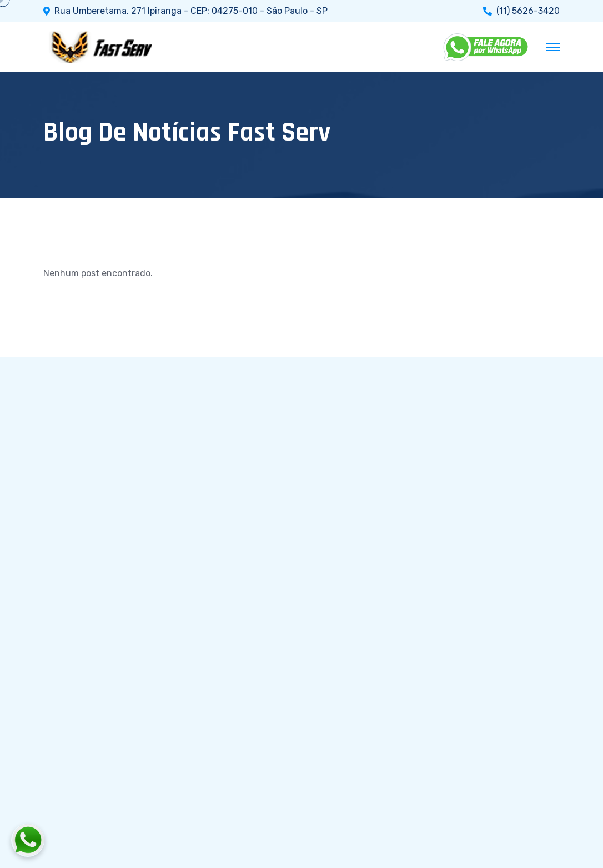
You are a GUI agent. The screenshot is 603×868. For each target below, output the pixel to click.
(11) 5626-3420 (528, 11)
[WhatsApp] (486, 47)
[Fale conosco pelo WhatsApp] (89, 840)
